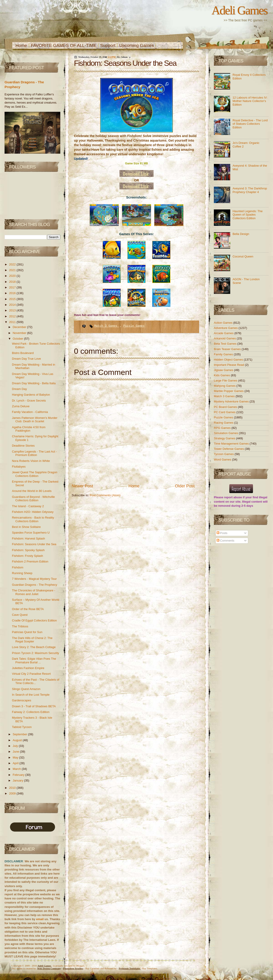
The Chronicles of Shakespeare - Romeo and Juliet (33, 592)
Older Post (185, 486)
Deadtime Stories (23, 446)
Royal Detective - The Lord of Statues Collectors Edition (250, 124)
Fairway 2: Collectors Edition (31, 712)
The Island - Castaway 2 (28, 506)
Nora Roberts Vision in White (31, 461)
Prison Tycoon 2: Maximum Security (35, 653)
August (18, 740)
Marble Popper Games (229, 391)
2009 (13, 793)
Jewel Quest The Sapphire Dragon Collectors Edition (34, 474)
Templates (130, 968)
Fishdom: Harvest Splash (28, 538)
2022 (13, 264)
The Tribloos (20, 626)
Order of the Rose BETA (28, 609)
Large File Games (226, 381)
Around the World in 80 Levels (32, 491)
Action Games (224, 323)
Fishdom (18, 567)
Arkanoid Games (225, 338)
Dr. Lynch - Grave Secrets (29, 401)
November (20, 333)
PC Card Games (225, 412)
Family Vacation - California (30, 412)
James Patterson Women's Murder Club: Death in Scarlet (34, 420)
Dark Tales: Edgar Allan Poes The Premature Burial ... (34, 661)
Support (108, 45)
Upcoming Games (136, 45)
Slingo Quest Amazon (26, 689)
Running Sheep (22, 573)
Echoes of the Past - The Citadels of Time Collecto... (35, 681)
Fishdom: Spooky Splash (28, 550)
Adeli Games (239, 10)
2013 (13, 310)
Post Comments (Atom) (105, 495)
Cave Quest (20, 615)
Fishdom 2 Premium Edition (30, 561)
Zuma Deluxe (21, 406)
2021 (13, 270)
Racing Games (224, 423)
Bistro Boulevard (23, 353)
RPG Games (223, 428)
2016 (13, 293)
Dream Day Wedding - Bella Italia (34, 383)
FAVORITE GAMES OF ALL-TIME (64, 45)
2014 (13, 305)
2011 (13, 322)
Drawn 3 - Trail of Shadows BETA (34, 706)
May (16, 757)
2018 (13, 282)
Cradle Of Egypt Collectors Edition (34, 620)
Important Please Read (229, 365)
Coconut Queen (243, 256)
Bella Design (241, 234)
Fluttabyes (19, 467)
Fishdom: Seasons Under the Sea (34, 544)
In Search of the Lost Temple (31, 695)
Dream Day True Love (26, 359)
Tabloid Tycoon (22, 727)
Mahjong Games (225, 386)
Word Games (223, 459)
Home (21, 45)
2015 (13, 299)
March (17, 769)
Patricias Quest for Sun (27, 632)
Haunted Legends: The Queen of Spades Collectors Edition (248, 215)
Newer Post (82, 486)
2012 (13, 316)
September (20, 734)
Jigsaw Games (224, 370)
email (40, 919)
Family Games (224, 354)
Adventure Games (226, 328)
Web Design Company (49, 968)
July (16, 746)
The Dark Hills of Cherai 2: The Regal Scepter (32, 640)
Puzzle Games (134, 326)
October (18, 339)
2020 (13, 276)
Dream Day (19, 389)
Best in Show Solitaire (26, 527)
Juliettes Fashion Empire (28, 668)
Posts (222, 533)
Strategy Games (225, 438)
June (16, 752)
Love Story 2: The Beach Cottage (34, 647)
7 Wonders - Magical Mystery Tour (34, 579)
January (18, 780)
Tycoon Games (224, 454)
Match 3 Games (107, 326)
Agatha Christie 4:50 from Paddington (29, 429)
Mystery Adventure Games (232, 401)
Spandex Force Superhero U (31, 533)
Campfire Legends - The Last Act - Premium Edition (34, 453)
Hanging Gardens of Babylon (31, 395)
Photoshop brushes (73, 968)
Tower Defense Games (229, 449)
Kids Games (222, 375)
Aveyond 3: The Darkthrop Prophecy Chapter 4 (250, 190)
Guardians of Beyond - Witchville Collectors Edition (33, 499)
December (20, 327)
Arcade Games (224, 333)
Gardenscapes (21, 700)
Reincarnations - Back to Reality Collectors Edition (33, 519)
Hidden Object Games (229, 360)
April (16, 763)
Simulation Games (226, 433)
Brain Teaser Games (228, 349)
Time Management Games (232, 444)
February (19, 775)
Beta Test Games (226, 344)
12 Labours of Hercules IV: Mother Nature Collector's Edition (250, 101)
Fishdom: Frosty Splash (27, 556)
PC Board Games (226, 407)
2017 (13, 287)
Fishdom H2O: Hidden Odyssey (33, 512)
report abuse (233, 497)
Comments (225, 541)
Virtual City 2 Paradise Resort (31, 674)
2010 (13, 788)
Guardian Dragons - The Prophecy (34, 585)
